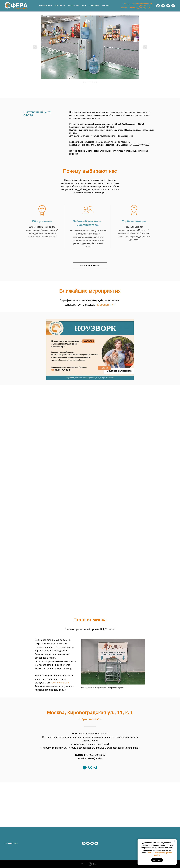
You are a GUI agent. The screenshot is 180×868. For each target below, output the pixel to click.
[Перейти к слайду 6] (94, 82)
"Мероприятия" (106, 305)
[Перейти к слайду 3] (88, 82)
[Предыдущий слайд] (35, 47)
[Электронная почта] (173, 6)
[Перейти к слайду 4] (90, 82)
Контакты (106, 6)
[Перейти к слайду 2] (86, 82)
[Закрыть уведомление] (175, 841)
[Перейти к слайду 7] (96, 82)
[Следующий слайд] (145, 47)
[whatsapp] (158, 6)
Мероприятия (73, 6)
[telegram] (163, 6)
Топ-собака (94, 6)
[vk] (168, 6)
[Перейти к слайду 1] (84, 82)
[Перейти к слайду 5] (92, 82)
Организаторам (46, 6)
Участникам (60, 6)
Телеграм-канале (60, 683)
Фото (84, 6)
